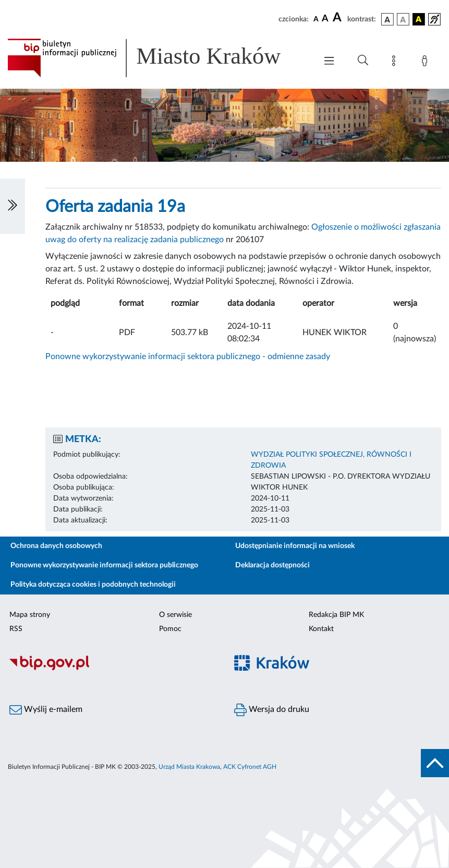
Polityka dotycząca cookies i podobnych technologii (93, 585)
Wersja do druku (272, 710)
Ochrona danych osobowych (56, 546)
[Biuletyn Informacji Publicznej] (112, 669)
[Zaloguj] (427, 63)
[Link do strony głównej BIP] (157, 58)
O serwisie (175, 615)
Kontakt (321, 629)
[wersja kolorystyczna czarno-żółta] (419, 19)
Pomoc (170, 629)
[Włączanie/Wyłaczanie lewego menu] (13, 206)
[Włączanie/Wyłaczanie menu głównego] (329, 62)
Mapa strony (30, 615)
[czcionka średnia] (325, 19)
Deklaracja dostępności (272, 565)
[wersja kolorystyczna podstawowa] (387, 19)
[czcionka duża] (338, 18)
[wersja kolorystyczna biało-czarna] (403, 19)
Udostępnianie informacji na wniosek (295, 546)
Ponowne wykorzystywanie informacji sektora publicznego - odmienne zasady (188, 356)
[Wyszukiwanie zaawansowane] (363, 61)
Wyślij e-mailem (46, 710)
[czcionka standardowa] (316, 19)
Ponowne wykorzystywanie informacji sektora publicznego (104, 565)
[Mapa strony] (396, 63)
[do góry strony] (435, 763)
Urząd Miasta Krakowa (189, 767)
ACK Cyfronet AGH (250, 767)
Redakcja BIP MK (336, 615)
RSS (16, 629)
